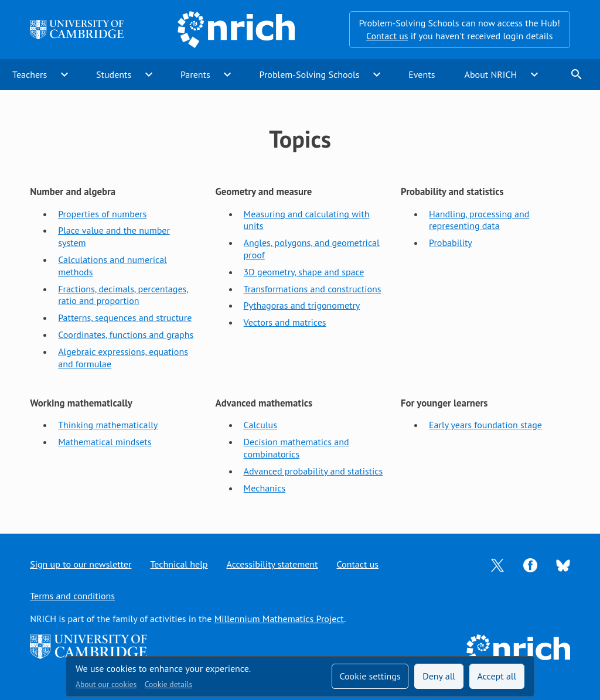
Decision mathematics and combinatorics (296, 448)
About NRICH (491, 74)
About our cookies (106, 684)
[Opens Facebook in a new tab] (530, 564)
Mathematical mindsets (105, 442)
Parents (195, 74)
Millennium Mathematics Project (279, 619)
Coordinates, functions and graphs (126, 334)
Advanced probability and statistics (313, 471)
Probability (451, 243)
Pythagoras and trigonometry (302, 305)
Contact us (387, 36)
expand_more (64, 74)
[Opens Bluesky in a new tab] (563, 565)
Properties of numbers (102, 214)
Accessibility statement (272, 564)
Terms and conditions (72, 596)
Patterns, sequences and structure (125, 317)
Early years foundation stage (485, 425)
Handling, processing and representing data (479, 220)
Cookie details (168, 684)
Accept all (497, 676)
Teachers (30, 74)
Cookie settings (370, 676)
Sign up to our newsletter (81, 564)
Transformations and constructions (313, 289)
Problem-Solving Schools (310, 74)
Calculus (260, 425)
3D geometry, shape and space (304, 272)
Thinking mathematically (108, 425)
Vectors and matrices (285, 322)
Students (114, 74)
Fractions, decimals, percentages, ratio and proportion (123, 295)
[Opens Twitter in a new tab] (497, 564)
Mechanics (265, 488)
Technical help (179, 564)
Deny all (439, 676)
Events (422, 74)
